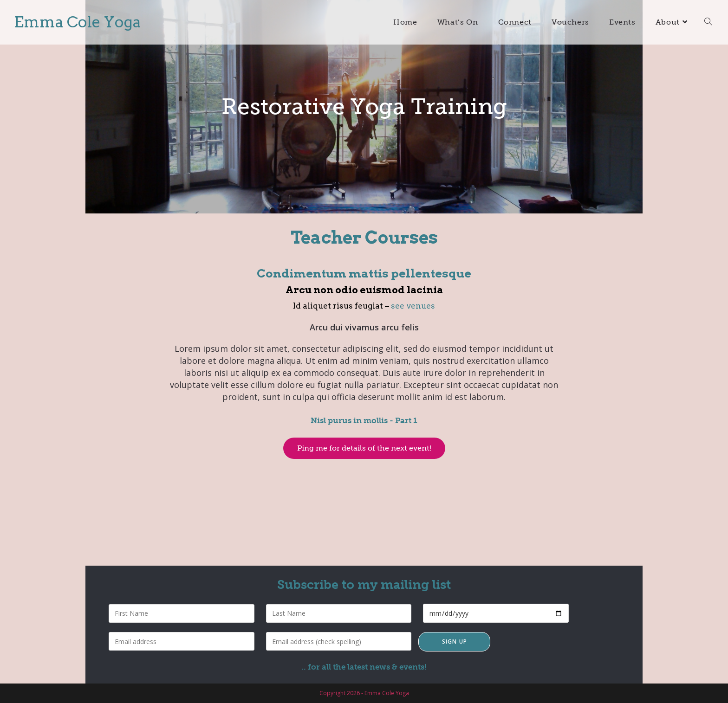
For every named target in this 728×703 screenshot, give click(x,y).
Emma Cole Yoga (78, 22)
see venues (413, 306)
